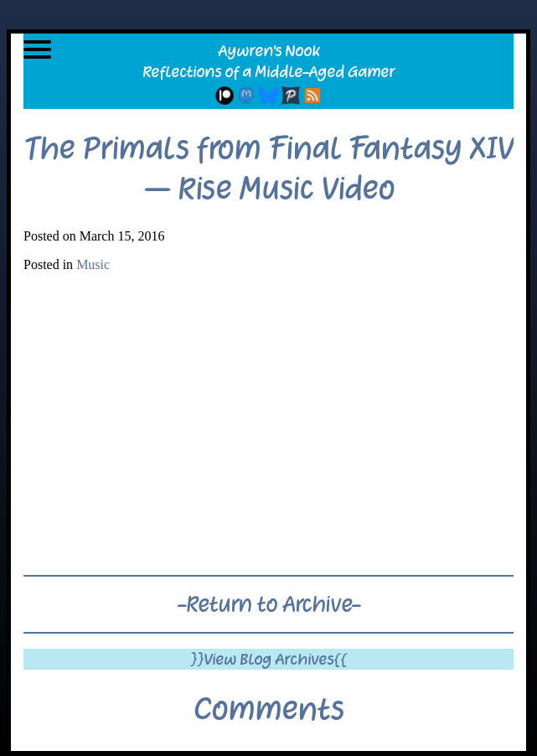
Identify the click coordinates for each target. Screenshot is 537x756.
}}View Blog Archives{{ (268, 659)
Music (93, 264)
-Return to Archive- (269, 604)
